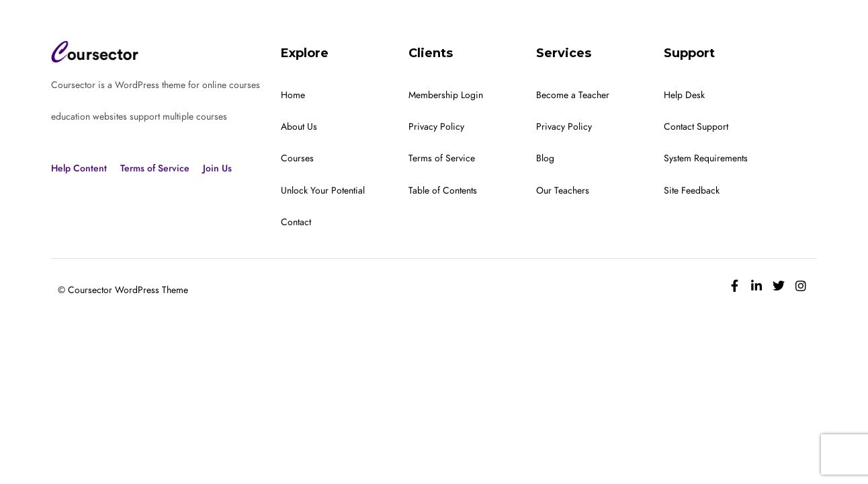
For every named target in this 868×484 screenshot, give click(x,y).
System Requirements (706, 158)
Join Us (217, 168)
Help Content (79, 168)
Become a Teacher (573, 95)
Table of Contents (443, 191)
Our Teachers (563, 191)
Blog (545, 158)
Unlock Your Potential (323, 191)
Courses (297, 158)
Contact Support (696, 127)
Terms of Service (155, 168)
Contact (296, 222)
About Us (299, 127)
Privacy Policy (436, 127)
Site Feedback (692, 191)
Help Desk (684, 95)
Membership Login (446, 95)
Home (293, 95)
